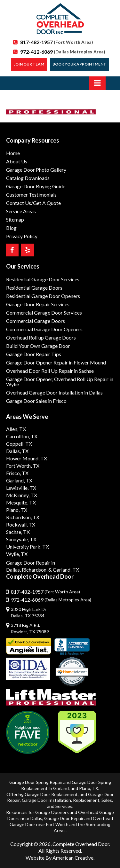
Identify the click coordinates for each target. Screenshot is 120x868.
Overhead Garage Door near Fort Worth (61, 821)
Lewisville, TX (21, 488)
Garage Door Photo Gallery (36, 170)
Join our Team (29, 64)
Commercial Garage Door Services (44, 313)
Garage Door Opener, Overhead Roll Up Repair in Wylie (60, 382)
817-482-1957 (57, 42)
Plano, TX (17, 510)
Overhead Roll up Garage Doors (41, 337)
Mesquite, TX (21, 502)
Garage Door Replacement (51, 794)
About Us (17, 161)
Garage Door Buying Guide (36, 186)
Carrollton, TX (22, 436)
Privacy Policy (22, 236)
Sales (107, 800)
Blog (11, 228)
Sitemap (15, 219)
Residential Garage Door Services (43, 279)
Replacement (86, 800)
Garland (61, 788)
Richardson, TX (23, 517)
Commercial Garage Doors (36, 321)
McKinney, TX (22, 495)
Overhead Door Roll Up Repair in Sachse (50, 371)
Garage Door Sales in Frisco (36, 401)
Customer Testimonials (31, 195)
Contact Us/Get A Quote (33, 203)
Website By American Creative (60, 858)
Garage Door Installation (46, 800)
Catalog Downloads (28, 178)
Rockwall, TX (21, 524)
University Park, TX (28, 547)
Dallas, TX (17, 451)
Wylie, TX (17, 554)
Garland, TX (19, 480)
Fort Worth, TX (23, 466)
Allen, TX (16, 429)
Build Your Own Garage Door (38, 346)
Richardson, (35, 570)
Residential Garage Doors (34, 288)
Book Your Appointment (79, 64)
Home (13, 153)
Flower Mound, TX (27, 458)
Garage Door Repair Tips (34, 354)
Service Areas (21, 211)
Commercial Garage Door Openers (44, 329)
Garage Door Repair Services (38, 304)
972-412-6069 (63, 52)
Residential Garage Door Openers (43, 296)
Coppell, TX (19, 444)
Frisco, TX (17, 473)
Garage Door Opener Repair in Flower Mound (56, 362)
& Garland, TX (64, 570)
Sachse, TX (18, 532)
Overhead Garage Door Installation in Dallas (54, 392)
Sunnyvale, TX (21, 539)
